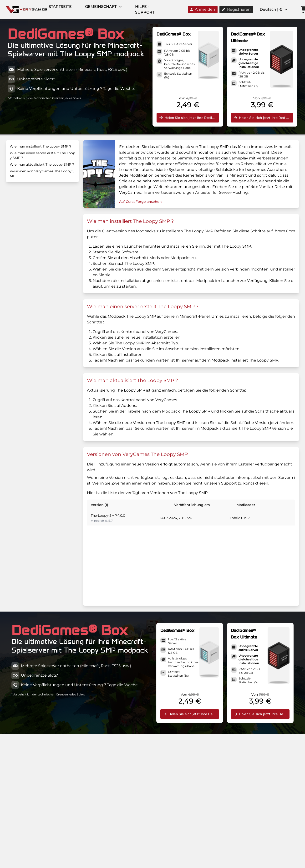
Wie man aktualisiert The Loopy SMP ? (42, 164)
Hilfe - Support (145, 9)
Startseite (60, 7)
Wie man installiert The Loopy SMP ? (41, 146)
